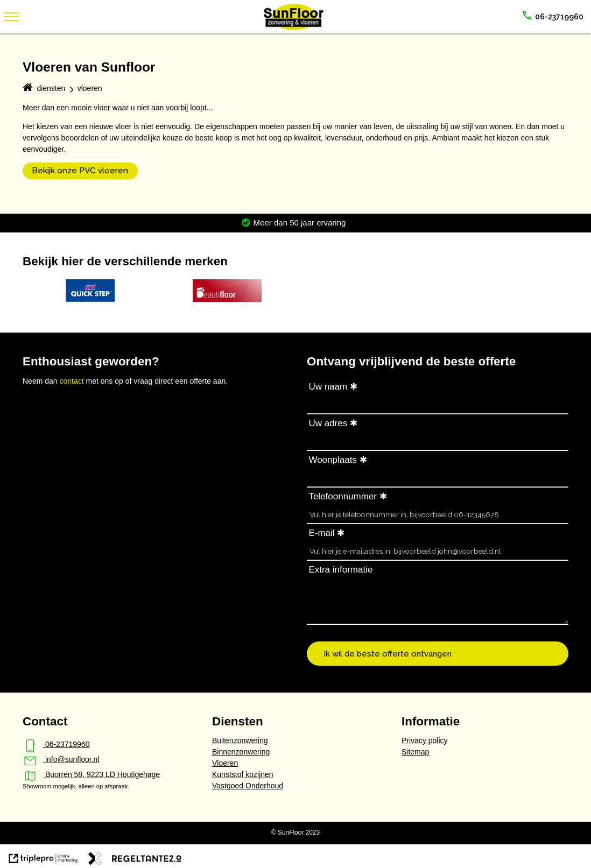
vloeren (90, 88)
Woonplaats (332, 460)
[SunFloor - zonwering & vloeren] (293, 27)
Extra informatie (340, 570)
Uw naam (328, 387)
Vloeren (225, 763)
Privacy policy (425, 740)
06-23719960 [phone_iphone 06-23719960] (56, 744)
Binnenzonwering (241, 752)
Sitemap (415, 752)
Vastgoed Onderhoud (248, 786)
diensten (51, 88)
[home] (27, 89)
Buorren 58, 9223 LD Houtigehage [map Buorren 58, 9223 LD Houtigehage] (91, 774)
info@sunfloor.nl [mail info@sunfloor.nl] (61, 759)
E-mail (321, 533)
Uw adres (328, 423)
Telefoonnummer (343, 496)
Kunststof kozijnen (243, 774)
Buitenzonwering (240, 740)
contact (72, 381)
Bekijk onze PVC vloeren (80, 171)
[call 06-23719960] (553, 17)
